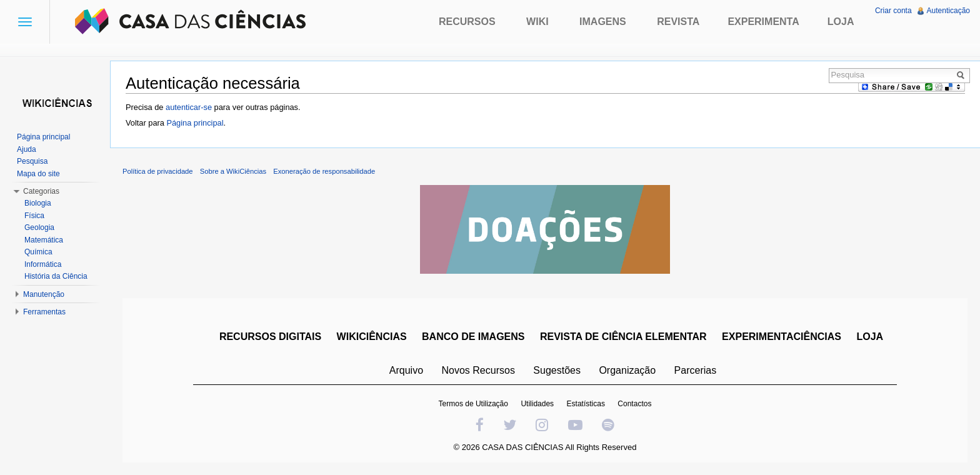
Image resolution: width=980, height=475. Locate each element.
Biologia (38, 203)
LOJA (870, 337)
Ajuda (27, 149)
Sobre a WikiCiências (233, 171)
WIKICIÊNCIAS (372, 337)
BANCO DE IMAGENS (473, 337)
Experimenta (763, 22)
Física (34, 216)
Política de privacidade (158, 171)
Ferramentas (44, 312)
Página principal (195, 123)
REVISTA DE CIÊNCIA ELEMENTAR (623, 337)
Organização (627, 370)
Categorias (41, 191)
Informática (43, 264)
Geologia (39, 227)
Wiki (537, 22)
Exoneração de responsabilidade (324, 171)
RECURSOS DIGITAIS (270, 337)
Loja (841, 22)
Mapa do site (38, 174)
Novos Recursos (478, 370)
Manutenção (44, 294)
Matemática (44, 240)
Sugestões (557, 370)
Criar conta (893, 11)
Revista (678, 22)
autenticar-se (189, 107)
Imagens (603, 22)
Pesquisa (32, 161)
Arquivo (406, 370)
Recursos (467, 22)
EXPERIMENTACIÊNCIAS (782, 337)
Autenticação (948, 11)
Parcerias (696, 370)
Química (38, 252)
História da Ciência (56, 276)
